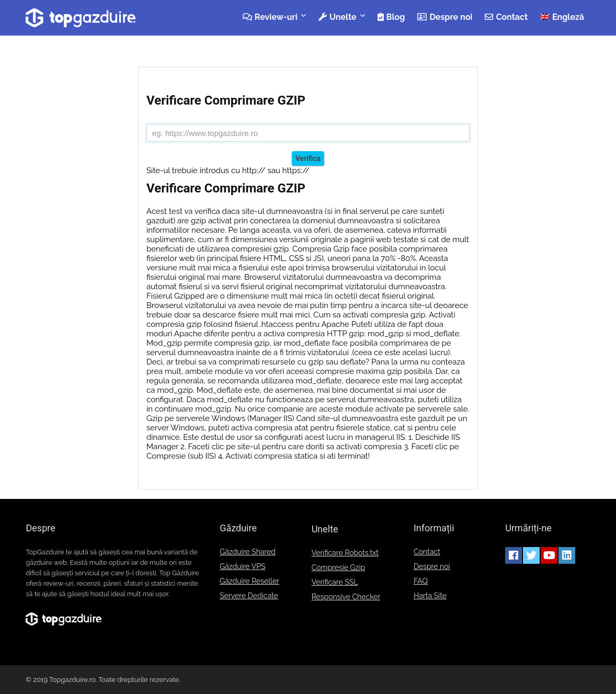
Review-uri (270, 17)
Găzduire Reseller (249, 581)
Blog (391, 17)
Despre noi (445, 17)
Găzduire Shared (248, 552)
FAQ (421, 581)
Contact (506, 17)
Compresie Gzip (339, 567)
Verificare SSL (335, 582)
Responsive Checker (346, 597)
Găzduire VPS (242, 566)
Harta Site (430, 596)
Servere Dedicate (249, 596)
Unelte (338, 17)
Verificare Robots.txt (345, 553)
